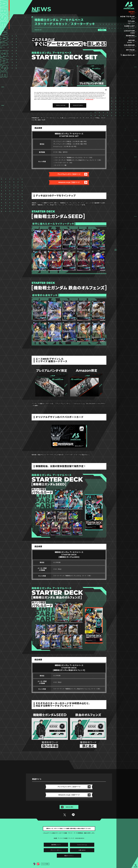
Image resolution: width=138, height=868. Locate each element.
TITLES (131, 22)
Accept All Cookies (78, 105)
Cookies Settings (82, 845)
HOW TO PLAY (127, 18)
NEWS (132, 13)
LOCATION (129, 32)
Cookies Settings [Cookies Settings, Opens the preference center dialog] (61, 105)
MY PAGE (130, 51)
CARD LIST (129, 27)
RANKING (130, 37)
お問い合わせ (82, 850)
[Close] (106, 90)
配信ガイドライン (69, 856)
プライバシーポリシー (56, 850)
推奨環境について (56, 845)
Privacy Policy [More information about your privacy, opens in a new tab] (89, 99)
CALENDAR (129, 46)
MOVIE (131, 41)
